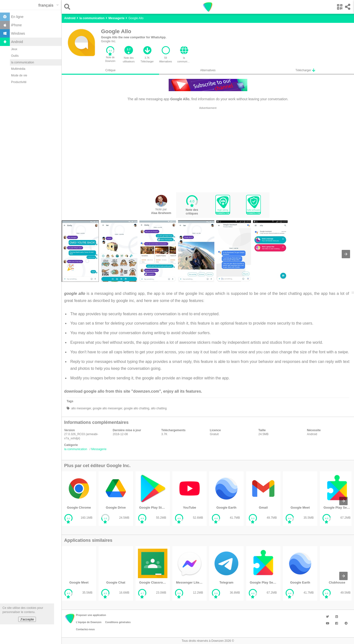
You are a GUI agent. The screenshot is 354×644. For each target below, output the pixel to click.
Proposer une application (91, 615)
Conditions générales (118, 622)
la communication (22, 62)
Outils (15, 56)
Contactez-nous (85, 629)
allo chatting (158, 408)
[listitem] (79, 499)
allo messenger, (81, 408)
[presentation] (346, 254)
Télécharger (305, 70)
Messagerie (99, 449)
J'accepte (27, 619)
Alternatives (208, 70)
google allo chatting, (136, 408)
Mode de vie (19, 75)
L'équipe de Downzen (89, 622)
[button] (68, 7)
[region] (208, 149)
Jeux (14, 49)
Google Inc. (109, 41)
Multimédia (18, 69)
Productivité (19, 82)
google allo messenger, (108, 408)
